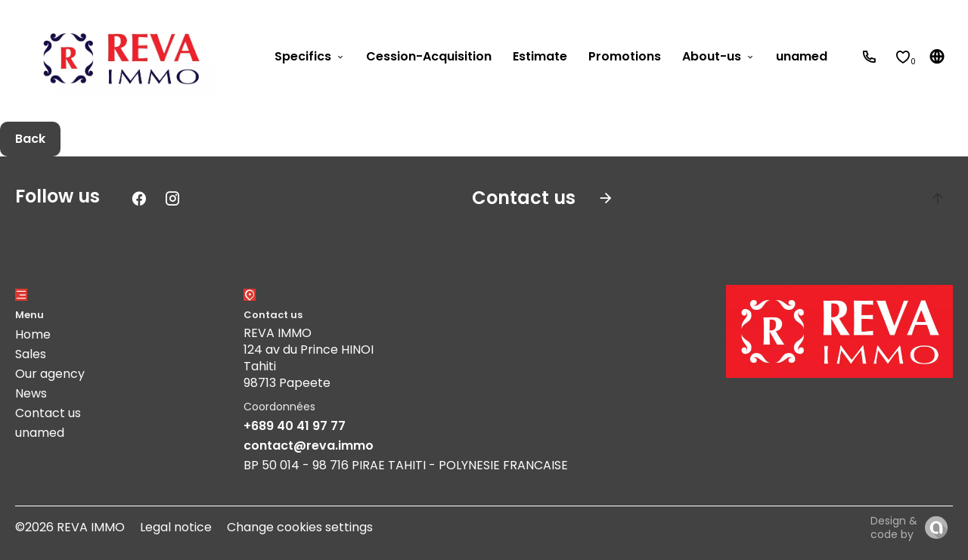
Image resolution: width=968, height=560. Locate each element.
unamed (40, 433)
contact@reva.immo (309, 446)
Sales (31, 354)
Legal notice (176, 527)
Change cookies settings (300, 527)
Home (33, 334)
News (31, 393)
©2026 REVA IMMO (70, 527)
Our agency (50, 374)
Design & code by (894, 528)
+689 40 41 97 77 (295, 426)
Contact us (48, 413)
